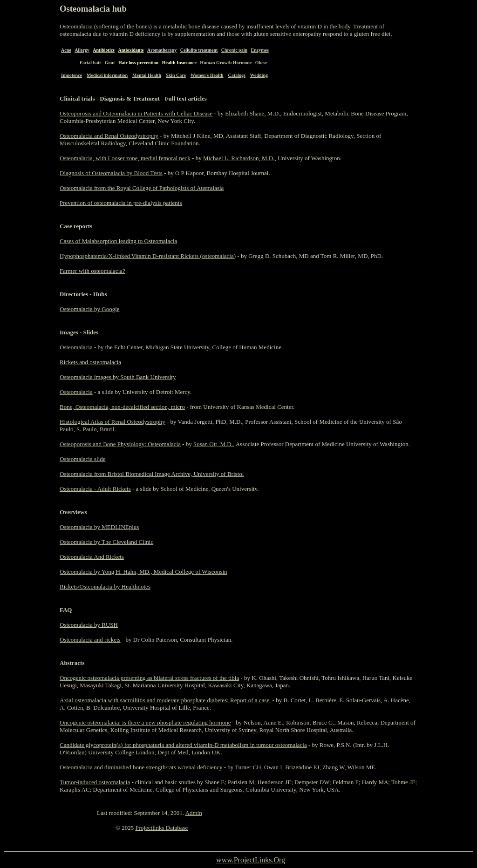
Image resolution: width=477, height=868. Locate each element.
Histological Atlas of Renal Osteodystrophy (112, 422)
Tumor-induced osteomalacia (95, 782)
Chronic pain (234, 50)
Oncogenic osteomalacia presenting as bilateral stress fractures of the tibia (149, 678)
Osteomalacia (76, 347)
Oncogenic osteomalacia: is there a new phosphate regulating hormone (145, 722)
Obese (261, 63)
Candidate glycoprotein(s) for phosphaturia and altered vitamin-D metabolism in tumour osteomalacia (183, 745)
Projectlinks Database (161, 828)
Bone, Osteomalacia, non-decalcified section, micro (122, 407)
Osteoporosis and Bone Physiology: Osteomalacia (120, 444)
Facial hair (90, 63)
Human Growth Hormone (226, 63)
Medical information (107, 75)
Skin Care (176, 75)
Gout (110, 63)
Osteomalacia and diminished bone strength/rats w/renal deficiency (141, 767)
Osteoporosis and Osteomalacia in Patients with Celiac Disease (136, 113)
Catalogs (237, 75)
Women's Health (207, 75)
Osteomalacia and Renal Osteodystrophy (109, 136)
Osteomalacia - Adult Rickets (95, 489)
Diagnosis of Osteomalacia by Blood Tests (111, 173)
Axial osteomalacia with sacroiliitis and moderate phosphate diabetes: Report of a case (165, 700)
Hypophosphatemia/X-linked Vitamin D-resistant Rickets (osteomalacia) (148, 256)
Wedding (259, 75)
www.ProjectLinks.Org (251, 860)
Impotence (72, 75)
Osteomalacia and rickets (90, 640)
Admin (194, 813)
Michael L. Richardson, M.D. (239, 158)
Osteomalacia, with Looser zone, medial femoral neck (125, 158)
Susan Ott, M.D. (213, 444)
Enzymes (260, 50)
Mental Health (147, 75)
